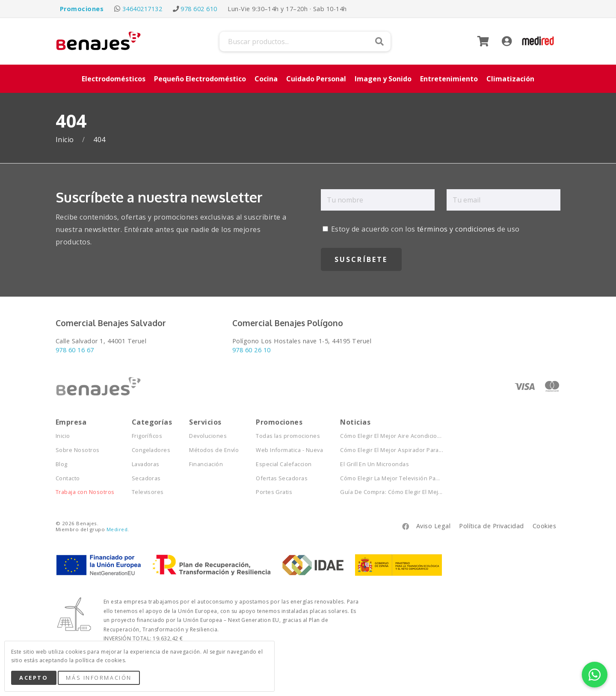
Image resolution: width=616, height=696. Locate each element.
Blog (62, 464)
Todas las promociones (288, 436)
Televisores (148, 492)
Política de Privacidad (492, 526)
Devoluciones (208, 436)
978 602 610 (199, 9)
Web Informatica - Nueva (289, 450)
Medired (117, 529)
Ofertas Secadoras (282, 478)
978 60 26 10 (252, 350)
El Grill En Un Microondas (375, 464)
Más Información (99, 678)
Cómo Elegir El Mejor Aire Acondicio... (391, 436)
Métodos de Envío (214, 450)
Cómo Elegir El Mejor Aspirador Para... (392, 450)
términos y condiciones (456, 229)
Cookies (544, 526)
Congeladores (151, 450)
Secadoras (146, 478)
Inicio (66, 140)
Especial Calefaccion (284, 464)
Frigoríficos (147, 436)
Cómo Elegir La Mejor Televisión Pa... (390, 478)
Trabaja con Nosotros (85, 492)
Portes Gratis (274, 492)
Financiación (206, 464)
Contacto (68, 478)
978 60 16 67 (75, 350)
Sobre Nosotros (78, 450)
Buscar (379, 42)
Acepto (34, 678)
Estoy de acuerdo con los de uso (421, 229)
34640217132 (142, 9)
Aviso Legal (433, 526)
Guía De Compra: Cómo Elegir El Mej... (391, 492)
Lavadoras (146, 464)
